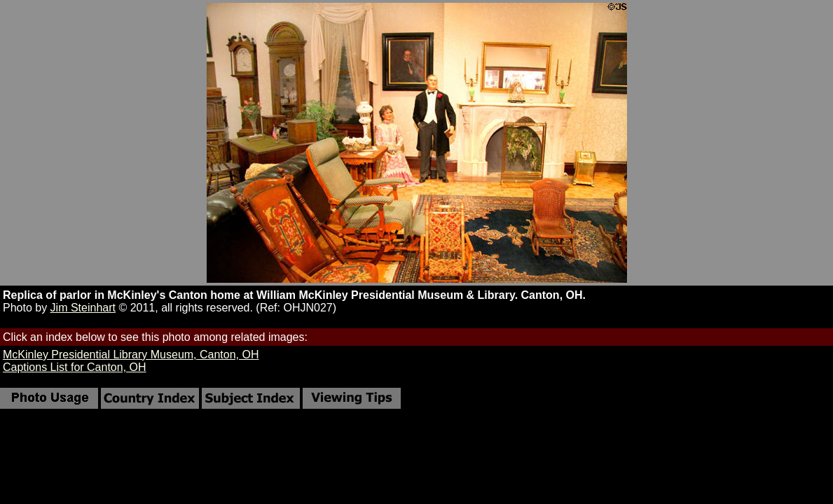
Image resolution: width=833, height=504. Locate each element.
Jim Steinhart (83, 308)
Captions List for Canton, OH (75, 367)
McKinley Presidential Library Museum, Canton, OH (131, 355)
